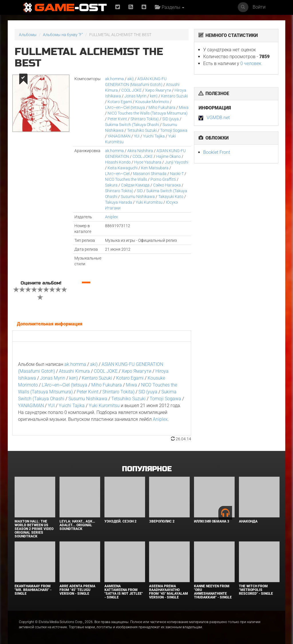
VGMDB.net (218, 118)
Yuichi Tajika (154, 136)
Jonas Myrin (135, 96)
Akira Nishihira (140, 151)
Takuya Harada (119, 202)
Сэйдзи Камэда (135, 185)
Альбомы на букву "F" (63, 35)
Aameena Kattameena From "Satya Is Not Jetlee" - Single (124, 592)
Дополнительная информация (50, 324)
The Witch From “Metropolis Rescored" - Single (256, 590)
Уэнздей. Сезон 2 (120, 521)
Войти (259, 7)
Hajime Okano (169, 156)
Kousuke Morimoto (152, 102)
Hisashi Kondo (118, 162)
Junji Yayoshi (177, 162)
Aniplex (111, 217)
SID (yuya (171, 119)
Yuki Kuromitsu (149, 202)
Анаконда (248, 521)
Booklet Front (217, 152)
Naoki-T (177, 174)
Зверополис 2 (162, 521)
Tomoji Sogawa (174, 130)
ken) (154, 96)
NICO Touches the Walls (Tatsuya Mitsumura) (148, 113)
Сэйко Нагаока (167, 185)
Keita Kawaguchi (123, 168)
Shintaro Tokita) (145, 119)
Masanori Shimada (150, 174)
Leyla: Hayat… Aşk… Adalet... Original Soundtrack (77, 525)
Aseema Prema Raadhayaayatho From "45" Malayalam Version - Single (169, 592)
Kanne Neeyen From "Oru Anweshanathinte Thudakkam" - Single (213, 592)
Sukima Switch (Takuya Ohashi (132, 125)
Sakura (111, 185)
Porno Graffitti (163, 179)
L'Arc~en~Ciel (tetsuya (125, 107)
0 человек (251, 63)
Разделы (170, 7)
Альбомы (28, 35)
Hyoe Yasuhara (148, 162)
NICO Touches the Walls (126, 179)
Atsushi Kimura (74, 371)
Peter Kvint (117, 119)
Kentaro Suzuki (175, 96)
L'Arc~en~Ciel (117, 174)
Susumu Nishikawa (138, 197)
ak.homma (114, 79)
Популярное (147, 469)
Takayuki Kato (171, 197)
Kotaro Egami (120, 102)
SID (140, 191)
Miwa (184, 107)
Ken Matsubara (155, 168)
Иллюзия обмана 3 (212, 521)
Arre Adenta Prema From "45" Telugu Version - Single (77, 590)
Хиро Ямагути (158, 90)
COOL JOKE (131, 90)
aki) (131, 79)
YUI (137, 136)
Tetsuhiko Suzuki (142, 130)
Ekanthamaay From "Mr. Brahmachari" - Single (33, 590)
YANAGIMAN (119, 136)
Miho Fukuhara (162, 107)
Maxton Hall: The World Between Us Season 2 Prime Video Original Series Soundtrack (34, 529)
